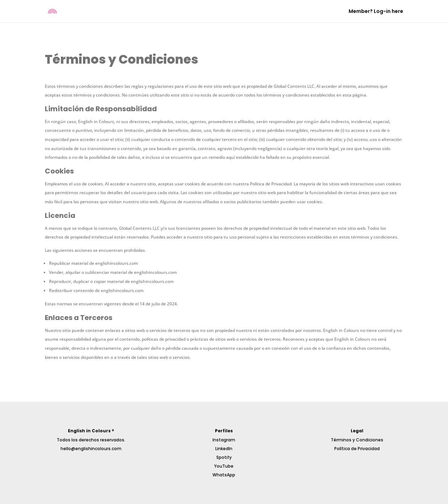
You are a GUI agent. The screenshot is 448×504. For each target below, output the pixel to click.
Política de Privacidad (357, 449)
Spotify (224, 457)
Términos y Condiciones (357, 440)
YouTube (224, 466)
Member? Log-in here (376, 12)
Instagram (224, 440)
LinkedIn (224, 449)
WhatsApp (224, 475)
